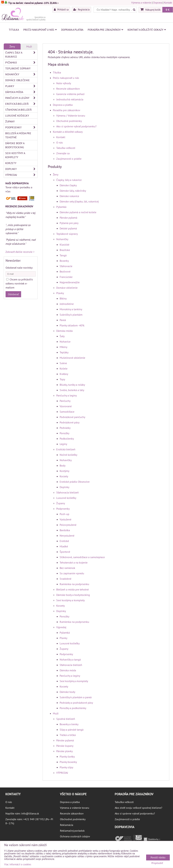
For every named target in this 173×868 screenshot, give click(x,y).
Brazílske (65, 250)
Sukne (63, 363)
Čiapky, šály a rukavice (69, 180)
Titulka (14, 30)
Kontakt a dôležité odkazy (147, 30)
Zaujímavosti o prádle (69, 159)
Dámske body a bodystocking (73, 595)
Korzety (64, 476)
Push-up (64, 514)
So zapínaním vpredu (72, 573)
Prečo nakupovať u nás (40, 30)
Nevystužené (67, 536)
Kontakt (168, 3)
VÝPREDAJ (62, 773)
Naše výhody (64, 83)
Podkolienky (67, 439)
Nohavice (65, 342)
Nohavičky (62, 239)
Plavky (60, 293)
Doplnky (64, 487)
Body (63, 465)
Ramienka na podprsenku (74, 584)
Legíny (63, 444)
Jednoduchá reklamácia (70, 99)
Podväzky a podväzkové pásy (76, 703)
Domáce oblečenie (67, 288)
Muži (56, 713)
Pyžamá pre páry (69, 223)
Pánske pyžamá (68, 218)
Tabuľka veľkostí (66, 148)
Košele (64, 368)
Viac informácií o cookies (18, 864)
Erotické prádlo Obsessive (75, 482)
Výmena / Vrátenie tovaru (71, 116)
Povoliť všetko (158, 857)
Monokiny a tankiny (71, 309)
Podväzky (65, 428)
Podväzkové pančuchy (72, 417)
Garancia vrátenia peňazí (70, 94)
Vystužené (65, 519)
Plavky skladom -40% (72, 325)
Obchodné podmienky (69, 121)
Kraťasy (64, 374)
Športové (65, 552)
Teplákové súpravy (67, 234)
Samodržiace (67, 412)
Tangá (63, 255)
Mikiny (63, 347)
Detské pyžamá (68, 228)
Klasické (64, 245)
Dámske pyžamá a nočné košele (78, 212)
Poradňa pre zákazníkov (105, 30)
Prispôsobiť (157, 863)
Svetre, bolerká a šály (72, 390)
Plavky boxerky (68, 762)
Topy (62, 379)
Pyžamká (61, 207)
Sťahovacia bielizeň (67, 492)
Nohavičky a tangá (70, 660)
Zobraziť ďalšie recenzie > (20, 252)
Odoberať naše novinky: (19, 268)
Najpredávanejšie (70, 282)
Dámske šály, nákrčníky (73, 191)
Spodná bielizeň (66, 719)
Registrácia (81, 9)
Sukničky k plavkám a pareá (76, 697)
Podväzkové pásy (70, 422)
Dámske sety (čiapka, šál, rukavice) (79, 201)
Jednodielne (67, 304)
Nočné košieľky (68, 455)
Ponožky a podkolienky (73, 708)
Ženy (56, 174)
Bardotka (65, 530)
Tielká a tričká (68, 735)
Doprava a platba (72, 30)
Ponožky (64, 433)
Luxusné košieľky (66, 498)
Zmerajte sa (63, 153)
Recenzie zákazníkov (68, 89)
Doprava (158, 3)
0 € (168, 10)
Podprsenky (63, 509)
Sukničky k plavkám (71, 315)
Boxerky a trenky (69, 724)
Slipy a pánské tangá (72, 730)
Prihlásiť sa (61, 9)
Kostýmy (64, 471)
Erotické (64, 541)
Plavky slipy (66, 767)
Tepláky (64, 352)
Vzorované (66, 406)
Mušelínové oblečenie (72, 358)
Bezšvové (65, 271)
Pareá (63, 320)
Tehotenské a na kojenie (74, 562)
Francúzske (66, 277)
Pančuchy (65, 401)
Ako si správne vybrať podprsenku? (76, 126)
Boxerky (64, 261)
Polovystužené (68, 525)
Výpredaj (61, 627)
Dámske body (67, 692)
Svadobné (65, 579)
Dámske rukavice (69, 196)
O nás (60, 142)
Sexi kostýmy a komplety (70, 600)
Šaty (62, 336)
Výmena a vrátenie (141, 3)
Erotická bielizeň (66, 449)
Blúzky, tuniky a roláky (72, 385)
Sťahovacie (66, 266)
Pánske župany (65, 746)
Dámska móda (64, 331)
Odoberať (13, 294)
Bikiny (63, 298)
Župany (61, 503)
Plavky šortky (67, 757)
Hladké (64, 546)
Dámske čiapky (68, 185)
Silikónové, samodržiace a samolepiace (82, 557)
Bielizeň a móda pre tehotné (72, 589)
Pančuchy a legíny (66, 395)
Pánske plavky (64, 751)
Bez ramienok (67, 568)
